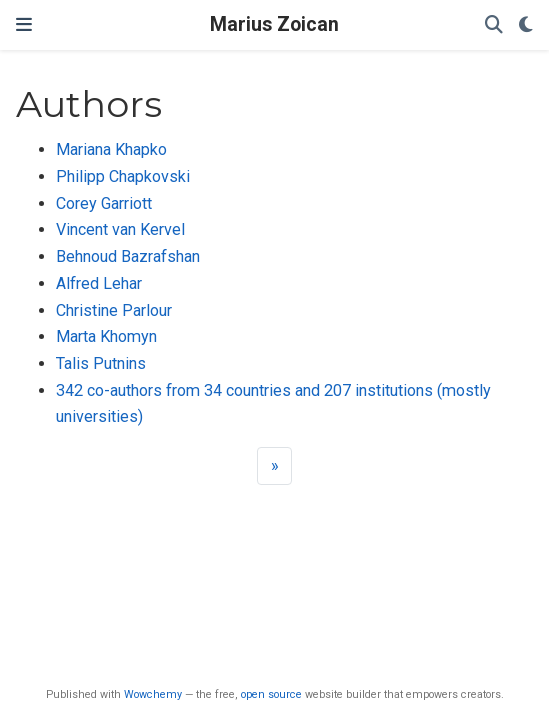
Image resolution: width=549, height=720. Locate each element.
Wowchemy (153, 694)
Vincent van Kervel (120, 229)
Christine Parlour (114, 310)
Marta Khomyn (106, 336)
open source (271, 694)
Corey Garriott (104, 203)
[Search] (494, 25)
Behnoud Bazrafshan (128, 256)
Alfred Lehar (99, 283)
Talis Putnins (101, 363)
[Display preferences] (526, 25)
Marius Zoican (274, 24)
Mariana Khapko (111, 149)
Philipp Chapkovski (123, 176)
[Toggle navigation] (24, 25)
